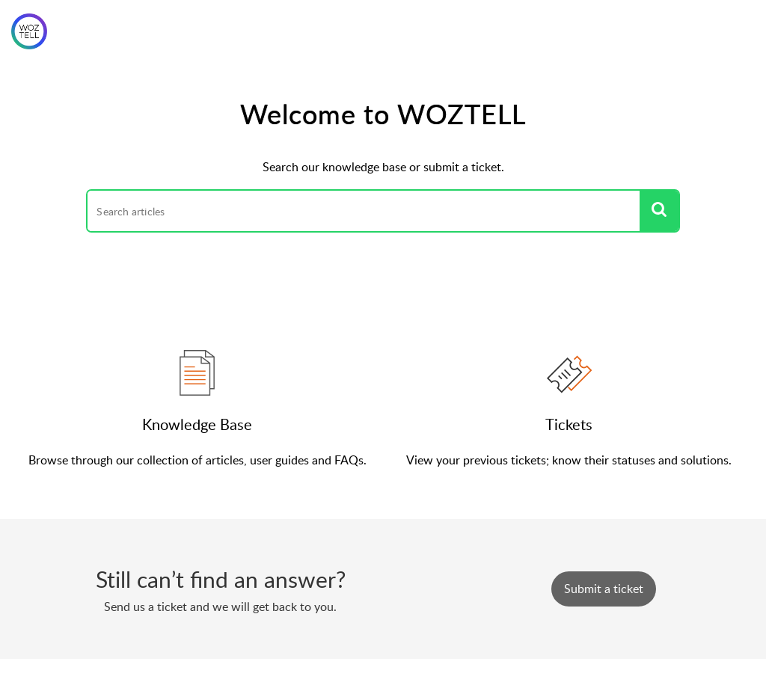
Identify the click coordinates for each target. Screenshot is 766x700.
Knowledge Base (197, 424)
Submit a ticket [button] (604, 589)
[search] (363, 211)
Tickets (569, 424)
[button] (659, 211)
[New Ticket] (604, 589)
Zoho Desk (416, 679)
